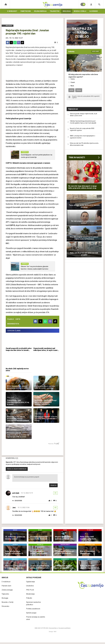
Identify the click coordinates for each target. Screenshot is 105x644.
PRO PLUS (30, 590)
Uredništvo (30, 586)
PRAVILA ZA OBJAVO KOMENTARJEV (17, 469)
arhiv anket (96, 51)
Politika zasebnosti (33, 609)
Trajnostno (55, 11)
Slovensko (94, 11)
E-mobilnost (12, 11)
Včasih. (73, 82)
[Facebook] (8, 43)
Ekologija (67, 11)
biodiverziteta (13, 324)
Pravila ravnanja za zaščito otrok (36, 618)
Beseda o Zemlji (80, 11)
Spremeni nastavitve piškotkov (33, 603)
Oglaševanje (31, 582)
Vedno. (73, 79)
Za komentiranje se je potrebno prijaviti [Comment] (35, 478)
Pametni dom (26, 11)
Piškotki (29, 598)
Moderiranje (30, 594)
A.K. (7, 38)
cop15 (18, 319)
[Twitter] (11, 43)
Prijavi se (53, 485)
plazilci (11, 319)
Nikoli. (72, 86)
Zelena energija (40, 11)
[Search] (99, 4)
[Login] (91, 4)
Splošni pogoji (31, 613)
